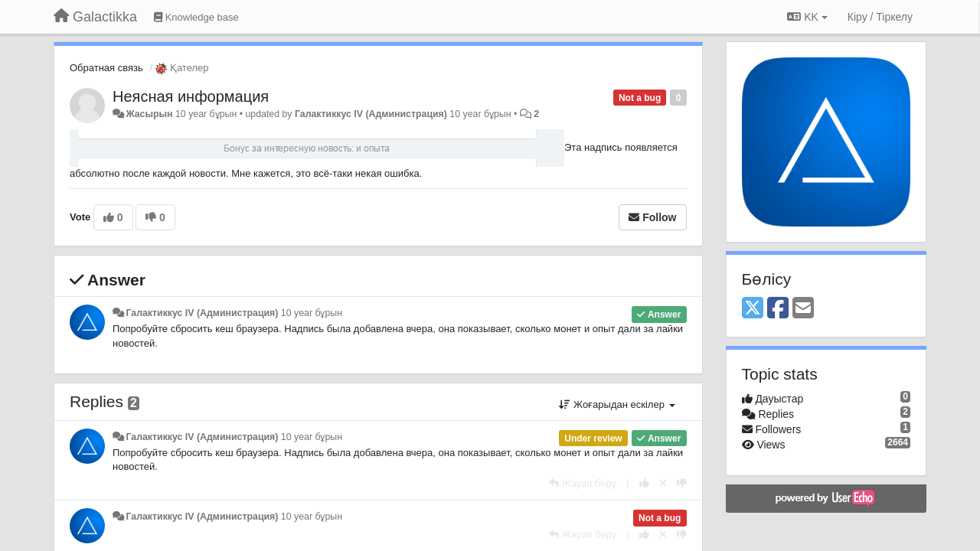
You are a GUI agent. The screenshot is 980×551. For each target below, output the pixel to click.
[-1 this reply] (682, 483)
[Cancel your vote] (663, 483)
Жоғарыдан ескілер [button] (617, 404)
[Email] (803, 309)
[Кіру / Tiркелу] (880, 17)
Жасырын (149, 114)
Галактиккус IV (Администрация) (371, 114)
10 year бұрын (312, 313)
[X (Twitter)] (753, 309)
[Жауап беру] (583, 483)
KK (807, 17)
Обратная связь (106, 68)
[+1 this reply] (644, 483)
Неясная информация (191, 96)
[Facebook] (778, 309)
